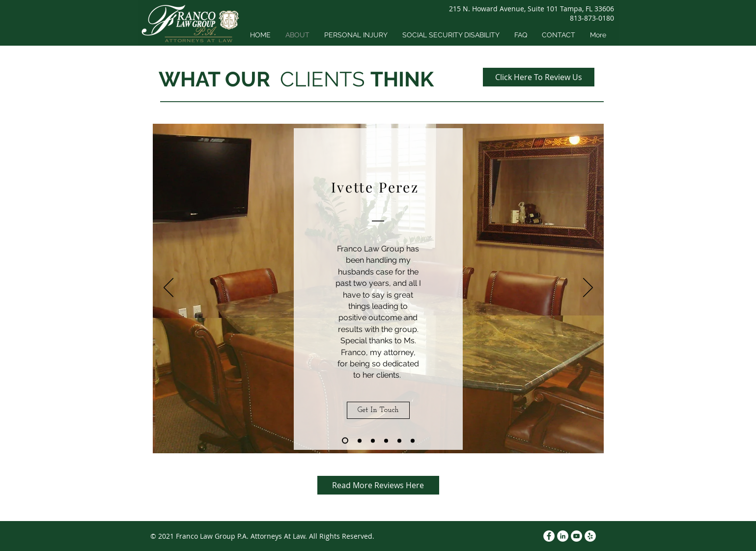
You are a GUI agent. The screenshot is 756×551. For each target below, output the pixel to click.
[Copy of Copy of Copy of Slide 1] (386, 441)
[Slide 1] (345, 441)
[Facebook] (549, 536)
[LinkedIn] (563, 536)
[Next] (588, 288)
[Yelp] (590, 536)
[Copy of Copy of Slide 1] (373, 441)
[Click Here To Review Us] (539, 77)
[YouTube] (576, 536)
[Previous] (168, 288)
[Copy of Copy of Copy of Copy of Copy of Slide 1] (413, 441)
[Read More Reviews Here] (378, 485)
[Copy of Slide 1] (360, 441)
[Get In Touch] (378, 410)
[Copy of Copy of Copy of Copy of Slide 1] (399, 441)
